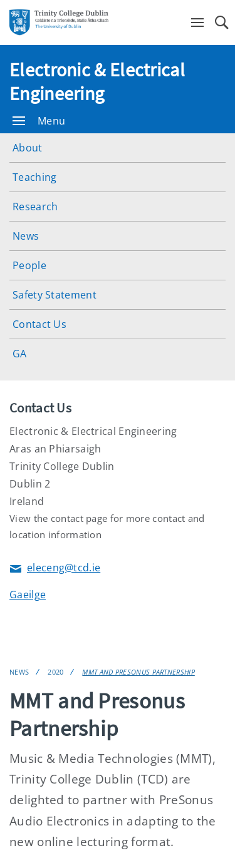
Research (35, 207)
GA (20, 354)
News (26, 236)
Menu (39, 121)
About (28, 148)
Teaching (34, 177)
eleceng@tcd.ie (55, 569)
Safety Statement (55, 295)
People (29, 265)
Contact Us (39, 324)
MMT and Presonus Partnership (138, 672)
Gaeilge (28, 595)
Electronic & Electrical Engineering (97, 81)
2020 (55, 672)
